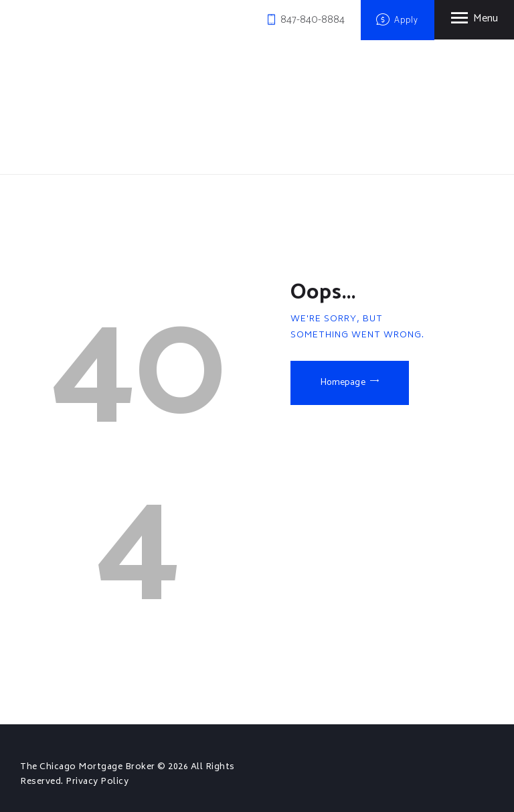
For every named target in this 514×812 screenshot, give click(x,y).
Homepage (343, 383)
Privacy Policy (97, 782)
